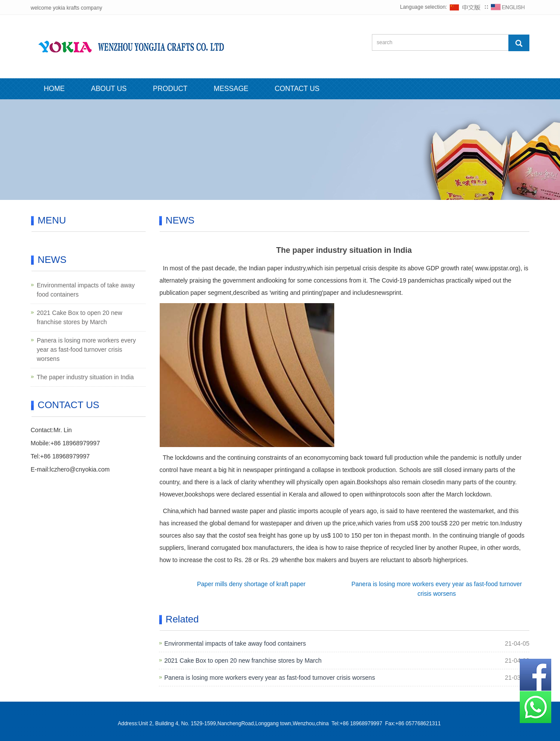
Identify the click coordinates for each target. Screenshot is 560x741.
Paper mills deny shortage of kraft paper (251, 584)
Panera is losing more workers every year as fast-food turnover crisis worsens (270, 678)
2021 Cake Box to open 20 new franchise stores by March (243, 661)
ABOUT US (109, 89)
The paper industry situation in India (85, 377)
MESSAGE (231, 89)
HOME (54, 89)
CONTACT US (297, 89)
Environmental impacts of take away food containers (235, 643)
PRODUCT (170, 89)
